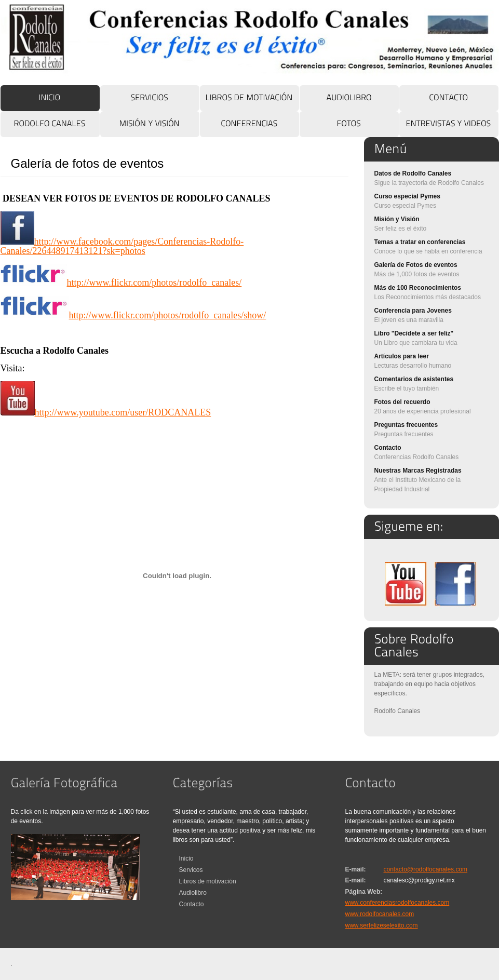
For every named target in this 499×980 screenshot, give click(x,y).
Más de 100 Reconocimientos (418, 288)
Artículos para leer (402, 356)
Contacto (388, 448)
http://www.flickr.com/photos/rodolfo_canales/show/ (133, 315)
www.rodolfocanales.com (380, 914)
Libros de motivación (208, 881)
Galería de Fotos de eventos (416, 265)
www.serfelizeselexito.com (382, 925)
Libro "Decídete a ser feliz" (414, 333)
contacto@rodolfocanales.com (426, 869)
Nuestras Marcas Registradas (418, 471)
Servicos (191, 870)
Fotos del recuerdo (402, 402)
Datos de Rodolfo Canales (413, 173)
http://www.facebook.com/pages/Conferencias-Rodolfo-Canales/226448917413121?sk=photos (122, 246)
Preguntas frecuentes (406, 425)
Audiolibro (193, 893)
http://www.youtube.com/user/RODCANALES (106, 412)
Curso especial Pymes (407, 196)
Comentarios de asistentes (414, 379)
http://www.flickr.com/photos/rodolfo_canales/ (121, 283)
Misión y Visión (397, 219)
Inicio (186, 858)
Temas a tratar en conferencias (420, 242)
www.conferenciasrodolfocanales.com (397, 903)
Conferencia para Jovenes (413, 311)
